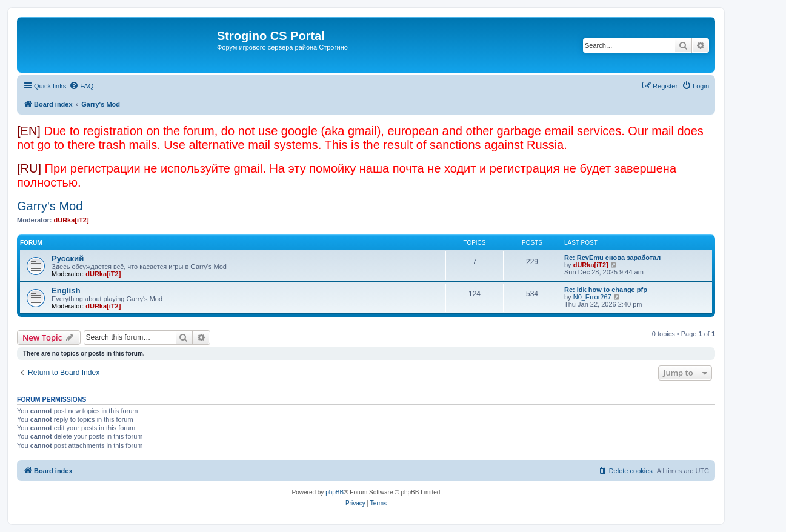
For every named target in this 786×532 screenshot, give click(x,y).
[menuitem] (81, 86)
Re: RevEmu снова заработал (612, 258)
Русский (68, 258)
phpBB (335, 492)
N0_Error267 (592, 297)
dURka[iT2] (72, 220)
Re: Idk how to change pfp (606, 290)
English (66, 291)
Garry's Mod (50, 206)
